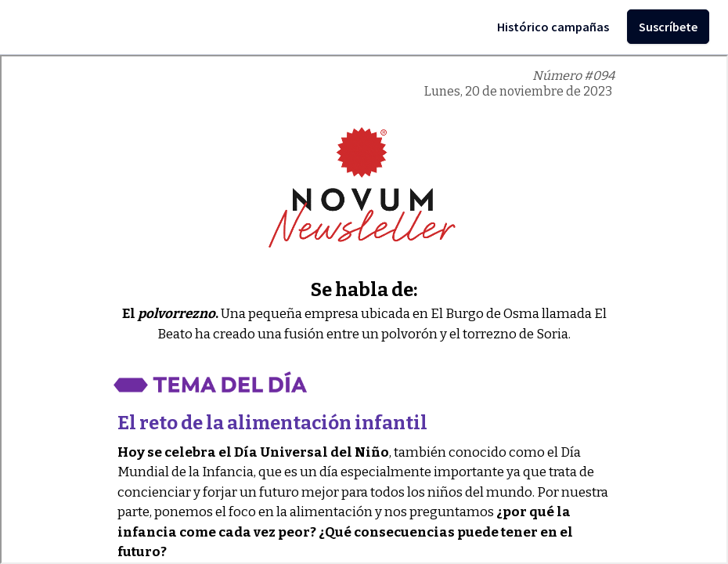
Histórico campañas (553, 27)
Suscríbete (668, 27)
